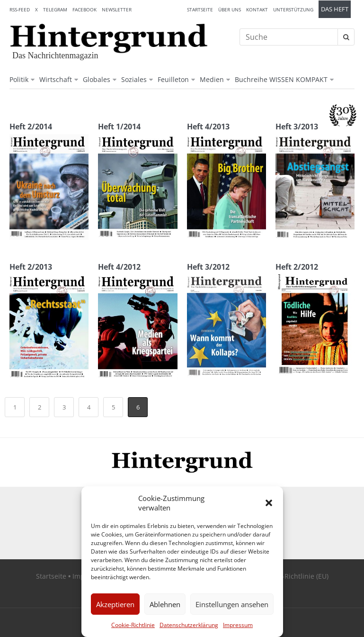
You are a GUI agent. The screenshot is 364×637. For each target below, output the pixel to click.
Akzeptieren (115, 604)
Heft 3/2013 (297, 127)
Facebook (84, 9)
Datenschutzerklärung (189, 625)
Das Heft (335, 9)
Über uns (230, 9)
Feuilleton (173, 79)
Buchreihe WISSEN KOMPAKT (281, 79)
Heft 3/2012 (208, 267)
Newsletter (117, 9)
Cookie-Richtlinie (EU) (295, 576)
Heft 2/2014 (31, 127)
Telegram (55, 9)
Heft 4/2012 (119, 267)
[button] (269, 503)
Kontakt (257, 9)
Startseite (200, 9)
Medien (212, 79)
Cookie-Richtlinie (133, 625)
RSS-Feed (20, 9)
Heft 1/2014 (119, 127)
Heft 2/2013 (31, 267)
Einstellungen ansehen (232, 604)
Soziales (134, 79)
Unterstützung (293, 9)
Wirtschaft (56, 79)
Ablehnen (165, 604)
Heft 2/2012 (297, 267)
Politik (19, 79)
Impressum (238, 625)
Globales (97, 79)
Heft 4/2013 (208, 127)
